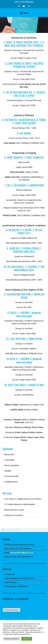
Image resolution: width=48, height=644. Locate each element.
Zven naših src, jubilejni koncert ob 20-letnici (23, 499)
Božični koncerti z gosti (14, 510)
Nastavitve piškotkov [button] (12, 610)
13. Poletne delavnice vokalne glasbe (20, 504)
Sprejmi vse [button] (27, 639)
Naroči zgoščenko (12, 465)
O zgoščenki (9, 460)
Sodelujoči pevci (11, 482)
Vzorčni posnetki (11, 476)
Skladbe (8, 471)
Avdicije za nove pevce (14, 515)
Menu (24, 13)
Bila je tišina (9, 454)
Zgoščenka (9, 530)
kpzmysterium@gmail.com (22, 553)
